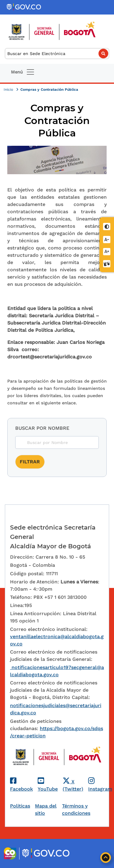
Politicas (20, 806)
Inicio (9, 90)
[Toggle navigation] (23, 72)
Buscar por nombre (42, 428)
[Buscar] (57, 54)
